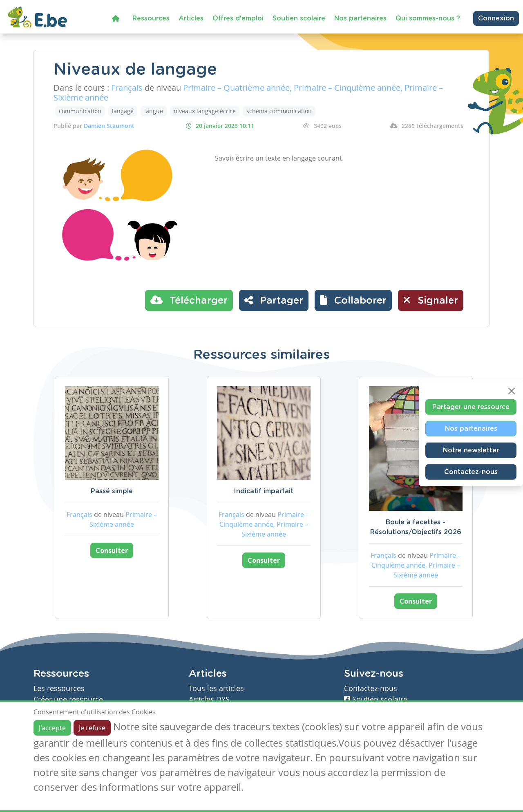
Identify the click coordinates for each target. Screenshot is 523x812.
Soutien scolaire (299, 18)
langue (154, 111)
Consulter (112, 550)
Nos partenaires (360, 18)
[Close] (512, 391)
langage (123, 111)
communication (80, 111)
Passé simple (112, 491)
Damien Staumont (109, 126)
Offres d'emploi (238, 18)
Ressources (151, 18)
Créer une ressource (68, 699)
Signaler (431, 300)
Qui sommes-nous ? (428, 18)
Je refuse (92, 728)
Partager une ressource (471, 407)
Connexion (496, 18)
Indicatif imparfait (264, 491)
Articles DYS (209, 699)
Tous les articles (216, 688)
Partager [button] (274, 300)
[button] (353, 300)
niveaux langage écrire (205, 111)
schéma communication (279, 111)
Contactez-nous (471, 472)
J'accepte (52, 728)
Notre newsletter (471, 450)
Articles (191, 18)
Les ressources (59, 688)
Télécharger (189, 300)
